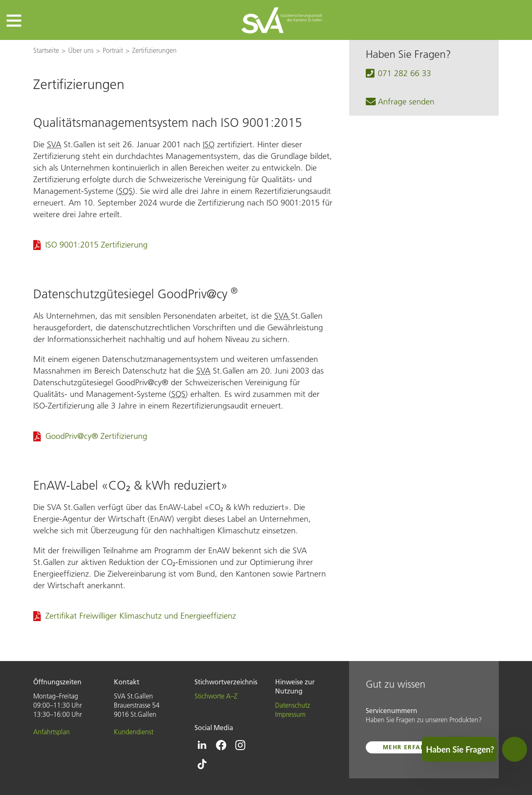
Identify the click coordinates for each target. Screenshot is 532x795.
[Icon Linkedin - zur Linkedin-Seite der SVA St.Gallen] (202, 745)
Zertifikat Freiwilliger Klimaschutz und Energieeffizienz (141, 616)
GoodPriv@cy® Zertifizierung (96, 436)
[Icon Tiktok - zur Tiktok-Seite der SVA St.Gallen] (202, 764)
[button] (14, 21)
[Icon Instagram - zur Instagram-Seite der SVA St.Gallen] (240, 745)
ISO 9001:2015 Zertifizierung (96, 245)
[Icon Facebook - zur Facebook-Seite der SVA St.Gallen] (221, 745)
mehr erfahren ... (415, 747)
